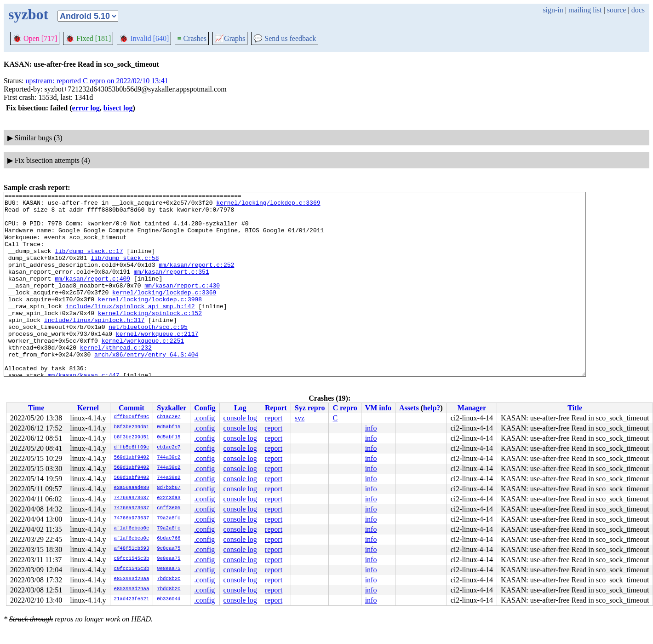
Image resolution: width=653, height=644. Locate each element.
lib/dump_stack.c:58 (125, 271)
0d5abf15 (169, 427)
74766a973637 (132, 498)
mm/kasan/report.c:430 (182, 305)
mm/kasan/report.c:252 (196, 280)
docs (638, 10)
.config (204, 418)
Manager (472, 408)
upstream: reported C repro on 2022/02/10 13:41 (97, 81)
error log (86, 108)
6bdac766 (169, 539)
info (371, 428)
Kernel (88, 408)
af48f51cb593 (132, 549)
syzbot (28, 14)
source (617, 10)
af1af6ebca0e (132, 529)
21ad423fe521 (132, 599)
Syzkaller (172, 408)
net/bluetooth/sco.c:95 (148, 354)
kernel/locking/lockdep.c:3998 (150, 321)
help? (432, 408)
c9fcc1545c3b (132, 559)
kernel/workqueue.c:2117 (157, 362)
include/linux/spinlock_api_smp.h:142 (130, 329)
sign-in (553, 10)
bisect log (118, 108)
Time (36, 408)
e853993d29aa (132, 579)
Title (575, 408)
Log (240, 408)
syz (300, 418)
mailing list (585, 10)
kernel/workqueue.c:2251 (143, 371)
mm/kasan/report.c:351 (172, 288)
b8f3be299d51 (132, 427)
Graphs (230, 38)
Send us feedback (285, 38)
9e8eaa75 (169, 549)
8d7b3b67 (169, 488)
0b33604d (169, 599)
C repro (345, 408)
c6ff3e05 (169, 508)
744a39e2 (169, 458)
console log (240, 418)
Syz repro (310, 408)
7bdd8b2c (169, 579)
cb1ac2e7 (169, 417)
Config (205, 408)
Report (276, 408)
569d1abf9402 (132, 458)
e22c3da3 (169, 498)
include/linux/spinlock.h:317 (94, 346)
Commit (132, 408)
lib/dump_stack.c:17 (89, 263)
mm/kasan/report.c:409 (92, 296)
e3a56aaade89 (132, 488)
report (274, 418)
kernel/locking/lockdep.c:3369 (268, 205)
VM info (378, 408)
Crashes (192, 38)
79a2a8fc (169, 518)
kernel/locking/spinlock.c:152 (150, 338)
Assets (409, 408)
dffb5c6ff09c (132, 417)
